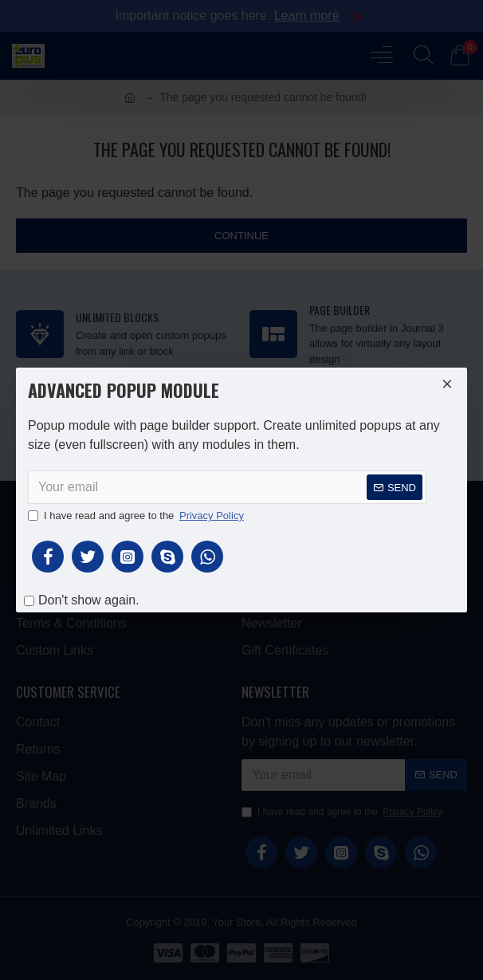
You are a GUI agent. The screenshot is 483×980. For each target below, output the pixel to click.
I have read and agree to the (137, 516)
